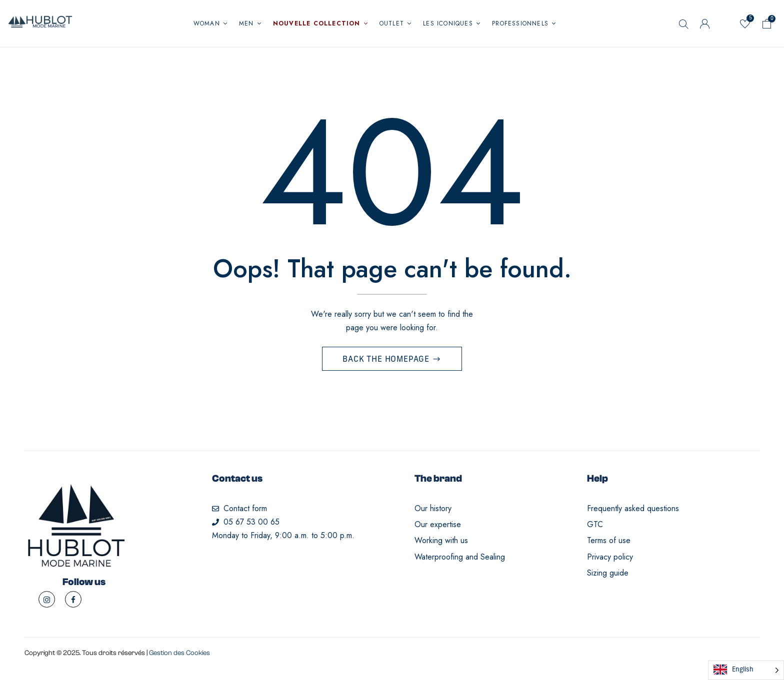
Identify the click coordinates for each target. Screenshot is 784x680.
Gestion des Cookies (179, 656)
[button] (767, 26)
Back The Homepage (387, 363)
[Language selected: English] (746, 670)
